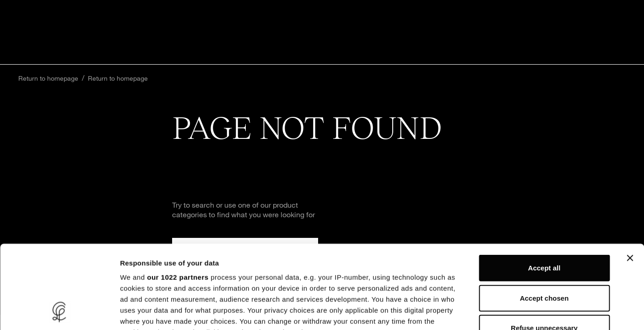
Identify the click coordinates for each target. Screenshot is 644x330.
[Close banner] (630, 180)
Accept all (544, 190)
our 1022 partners (178, 199)
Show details (480, 312)
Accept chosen (544, 220)
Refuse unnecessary (544, 250)
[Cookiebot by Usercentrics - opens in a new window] (59, 312)
